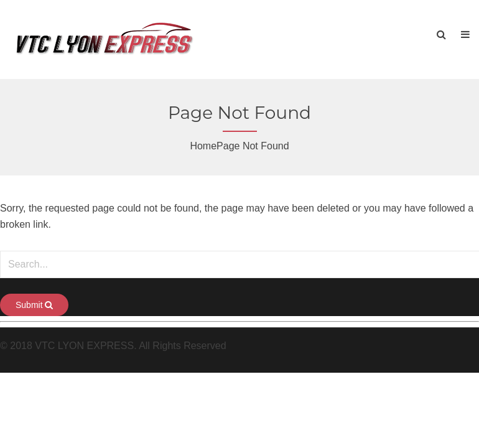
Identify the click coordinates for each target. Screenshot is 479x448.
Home (203, 146)
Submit (34, 305)
